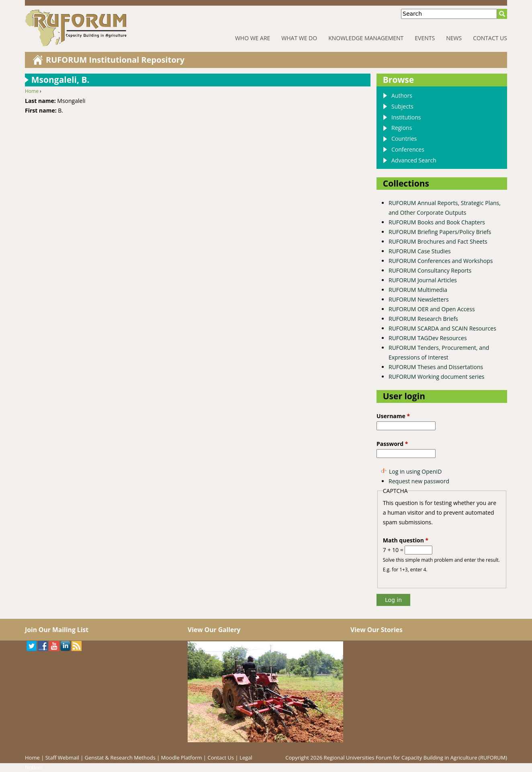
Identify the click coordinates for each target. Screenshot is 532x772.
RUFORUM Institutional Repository (115, 60)
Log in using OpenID (415, 471)
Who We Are (253, 38)
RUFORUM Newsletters (419, 299)
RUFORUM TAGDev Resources (428, 338)
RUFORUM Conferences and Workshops (441, 261)
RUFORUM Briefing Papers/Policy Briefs (440, 232)
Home (32, 91)
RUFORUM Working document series (436, 377)
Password (392, 444)
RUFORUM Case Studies (420, 251)
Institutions (406, 117)
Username (393, 416)
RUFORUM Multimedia (418, 290)
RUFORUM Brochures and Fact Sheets (438, 241)
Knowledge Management (366, 38)
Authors (402, 95)
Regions (402, 128)
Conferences (408, 149)
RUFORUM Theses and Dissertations (436, 367)
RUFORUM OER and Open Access (432, 309)
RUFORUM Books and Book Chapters (437, 222)
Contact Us (490, 38)
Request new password (419, 481)
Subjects (402, 106)
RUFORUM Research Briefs (423, 319)
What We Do (299, 38)
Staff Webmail (62, 758)
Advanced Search (414, 160)
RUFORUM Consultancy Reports (430, 270)
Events (425, 38)
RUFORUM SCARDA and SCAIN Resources (442, 328)
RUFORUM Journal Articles (423, 280)
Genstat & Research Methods (120, 758)
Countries (404, 139)
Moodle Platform (182, 758)
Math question (406, 540)
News (454, 38)
